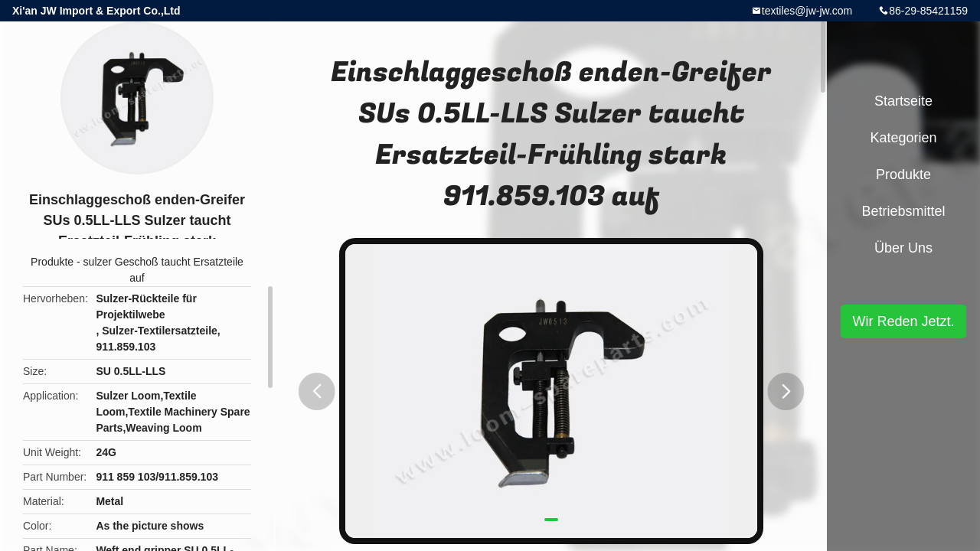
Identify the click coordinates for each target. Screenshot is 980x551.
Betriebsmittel (903, 211)
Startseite (903, 101)
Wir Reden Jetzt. (903, 321)
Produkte (52, 262)
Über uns (903, 248)
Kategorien (903, 138)
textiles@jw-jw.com (807, 11)
